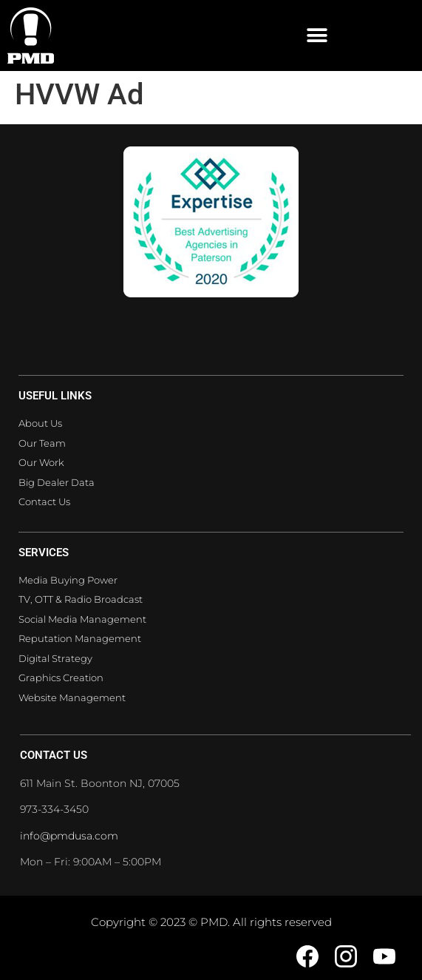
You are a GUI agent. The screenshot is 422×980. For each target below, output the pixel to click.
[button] (317, 36)
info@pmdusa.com (69, 836)
